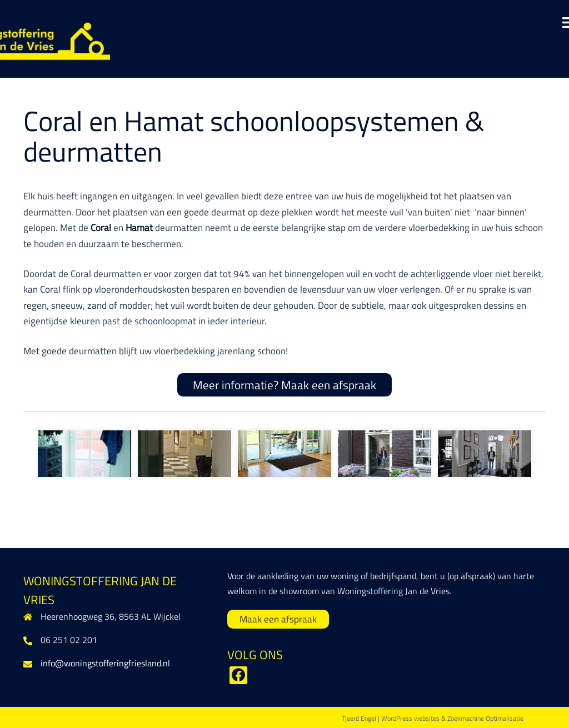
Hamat (140, 228)
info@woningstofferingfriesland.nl (105, 663)
